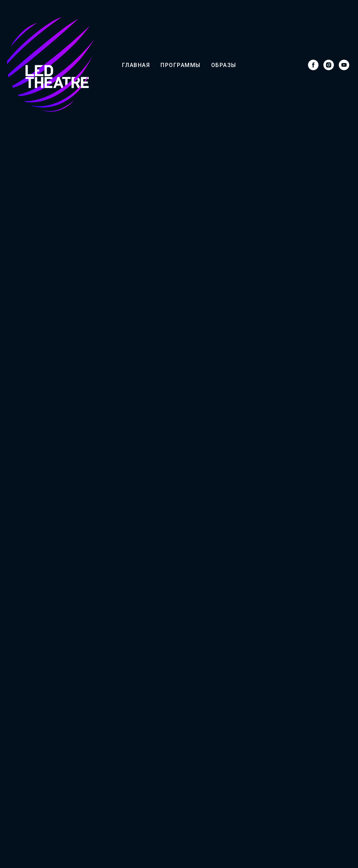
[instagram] (329, 65)
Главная (136, 65)
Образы (224, 65)
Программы (181, 65)
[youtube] (344, 65)
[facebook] (313, 65)
